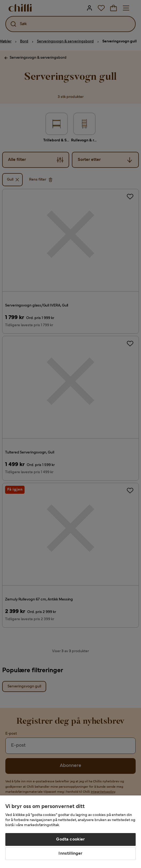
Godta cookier (70, 839)
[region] (70, 832)
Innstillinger (70, 854)
